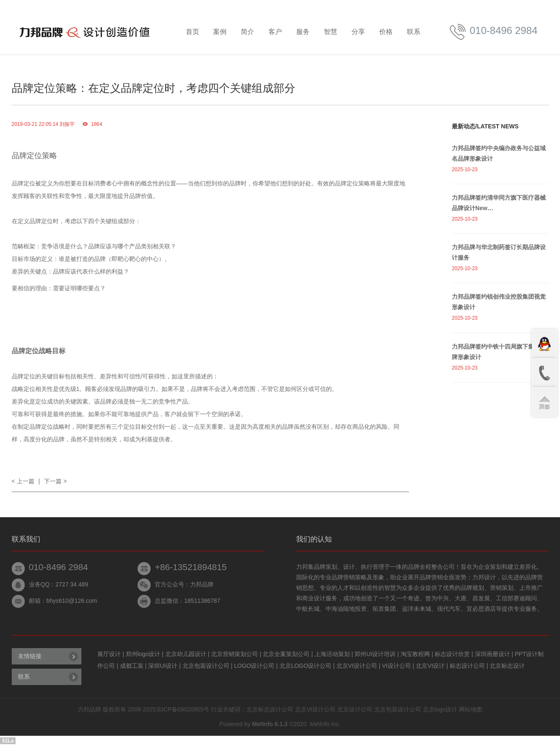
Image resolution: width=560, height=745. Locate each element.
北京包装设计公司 (207, 666)
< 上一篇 (23, 481)
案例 (220, 32)
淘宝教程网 (416, 654)
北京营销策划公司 (235, 654)
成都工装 (133, 666)
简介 (247, 32)
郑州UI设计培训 (376, 654)
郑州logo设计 (144, 654)
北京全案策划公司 (287, 654)
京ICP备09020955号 (183, 709)
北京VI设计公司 (358, 666)
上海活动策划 (333, 654)
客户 (275, 32)
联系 (414, 32)
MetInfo (320, 724)
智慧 (331, 32)
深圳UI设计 (164, 666)
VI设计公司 (397, 666)
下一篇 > (55, 481)
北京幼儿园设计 (187, 654)
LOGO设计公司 (255, 666)
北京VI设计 (431, 666)
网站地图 (471, 709)
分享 (358, 32)
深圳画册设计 (493, 654)
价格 (386, 32)
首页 (193, 32)
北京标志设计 (507, 666)
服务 (303, 32)
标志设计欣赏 (453, 654)
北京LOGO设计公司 (306, 666)
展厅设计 (110, 654)
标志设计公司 (468, 666)
